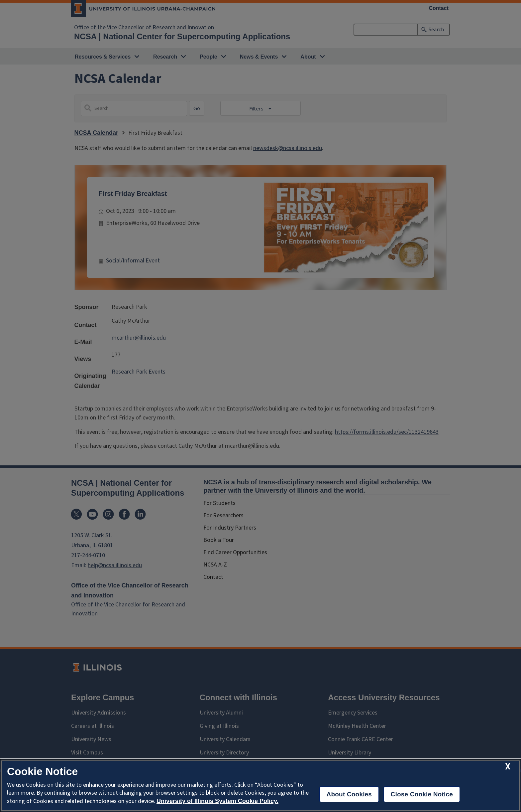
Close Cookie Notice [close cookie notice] (422, 794)
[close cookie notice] (508, 767)
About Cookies (349, 794)
